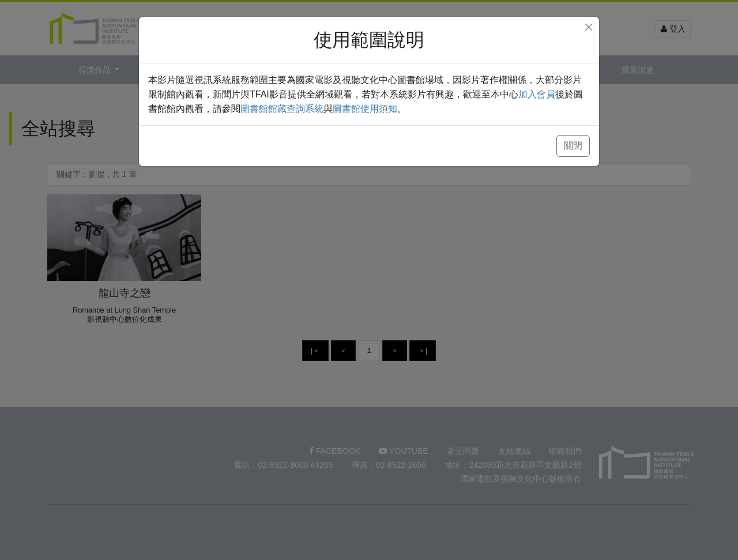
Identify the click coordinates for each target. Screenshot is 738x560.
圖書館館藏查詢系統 (282, 109)
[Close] (589, 27)
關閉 (573, 146)
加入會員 (537, 94)
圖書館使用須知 (365, 109)
